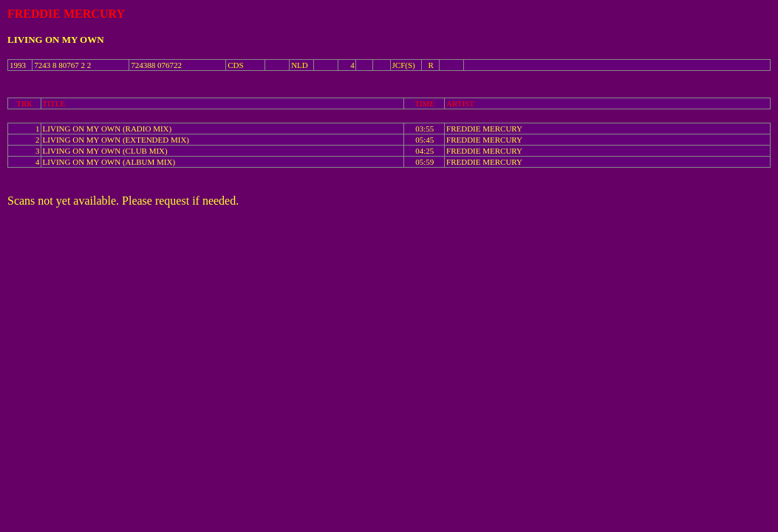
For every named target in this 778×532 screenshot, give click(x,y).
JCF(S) (404, 65)
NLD (300, 65)
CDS (235, 65)
